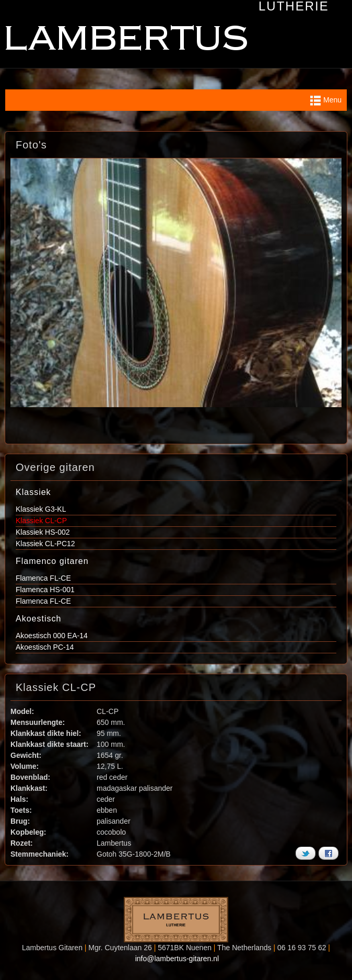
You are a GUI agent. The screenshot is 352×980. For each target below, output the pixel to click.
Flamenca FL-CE (43, 578)
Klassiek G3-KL (41, 509)
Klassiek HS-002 (43, 532)
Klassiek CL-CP (41, 521)
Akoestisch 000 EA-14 (52, 636)
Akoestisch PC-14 (45, 647)
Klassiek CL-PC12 (45, 544)
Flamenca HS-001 (45, 590)
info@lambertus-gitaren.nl (177, 959)
